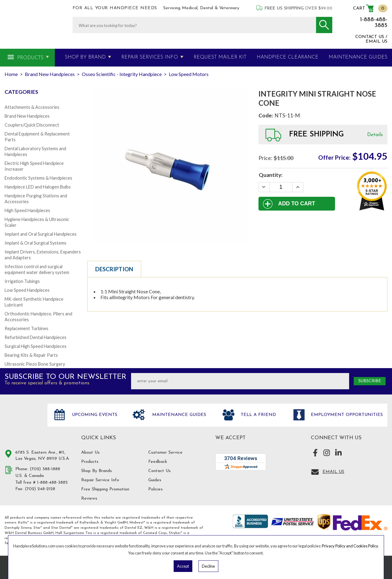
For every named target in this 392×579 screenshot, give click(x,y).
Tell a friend (258, 415)
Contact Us (159, 471)
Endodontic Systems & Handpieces (38, 178)
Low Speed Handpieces (27, 290)
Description (114, 269)
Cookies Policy (366, 546)
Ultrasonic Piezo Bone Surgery (35, 364)
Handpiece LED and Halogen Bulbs (38, 187)
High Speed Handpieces (27, 210)
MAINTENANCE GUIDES (358, 57)
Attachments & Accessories (32, 107)
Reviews (89, 499)
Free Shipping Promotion (105, 489)
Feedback (158, 462)
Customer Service (165, 453)
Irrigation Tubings (22, 281)
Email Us (333, 472)
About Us (90, 453)
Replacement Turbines (26, 328)
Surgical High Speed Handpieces (36, 346)
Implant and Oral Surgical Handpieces (41, 234)
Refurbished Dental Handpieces (36, 337)
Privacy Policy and (338, 546)
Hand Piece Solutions (22, 421)
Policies (155, 489)
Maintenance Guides (178, 415)
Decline (208, 566)
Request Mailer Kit (220, 57)
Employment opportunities (346, 415)
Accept (183, 566)
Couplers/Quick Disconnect (32, 125)
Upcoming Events (94, 415)
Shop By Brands (96, 471)
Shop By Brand (85, 57)
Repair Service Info (100, 480)
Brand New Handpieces (27, 116)
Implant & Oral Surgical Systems (36, 243)
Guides (155, 480)
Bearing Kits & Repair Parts (31, 355)
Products (30, 58)
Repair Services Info (150, 57)
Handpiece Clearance (288, 57)
